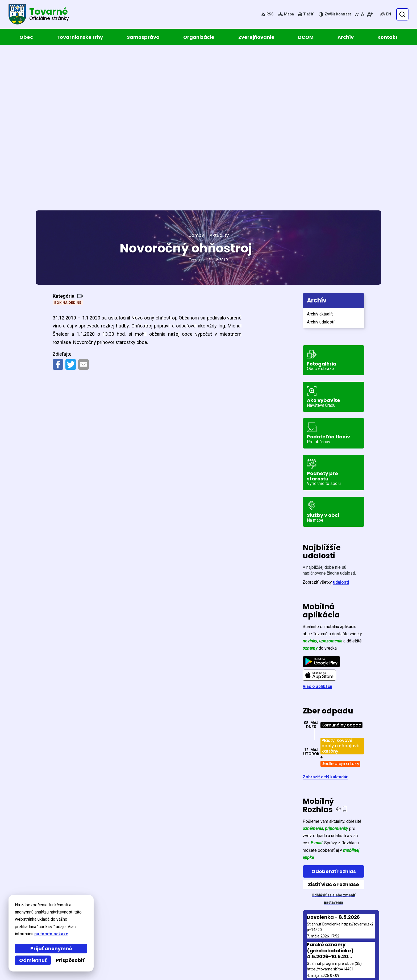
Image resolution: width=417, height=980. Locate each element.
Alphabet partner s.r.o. (108, 909)
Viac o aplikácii (317, 530)
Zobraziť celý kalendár (325, 620)
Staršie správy (321, 835)
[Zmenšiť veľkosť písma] (357, 14)
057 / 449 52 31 (338, 947)
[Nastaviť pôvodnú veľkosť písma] (363, 14)
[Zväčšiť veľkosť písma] (370, 14)
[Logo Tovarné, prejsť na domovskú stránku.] (39, 14)
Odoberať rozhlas (334, 714)
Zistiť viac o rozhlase (333, 727)
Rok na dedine (68, 146)
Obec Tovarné (81, 914)
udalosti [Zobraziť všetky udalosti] (341, 425)
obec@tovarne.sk (341, 953)
